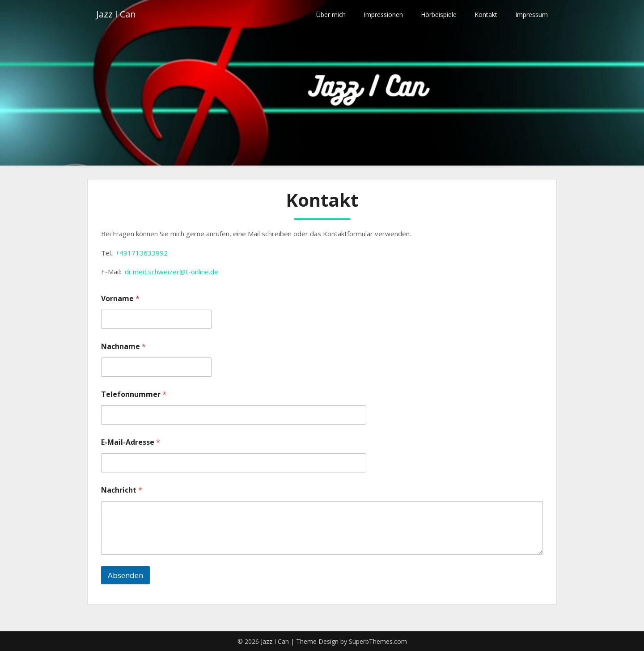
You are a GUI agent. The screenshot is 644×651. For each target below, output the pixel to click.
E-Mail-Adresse (131, 442)
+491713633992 (142, 253)
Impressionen (383, 15)
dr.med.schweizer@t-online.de (172, 272)
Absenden (125, 575)
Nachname (123, 347)
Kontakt (486, 15)
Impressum (532, 15)
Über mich (331, 15)
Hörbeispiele (439, 15)
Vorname (120, 299)
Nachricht (122, 490)
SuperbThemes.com (378, 641)
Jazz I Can (116, 15)
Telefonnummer (134, 394)
